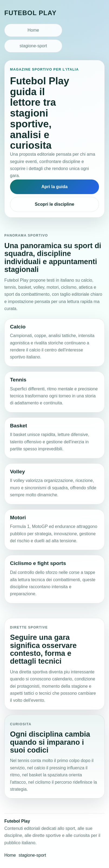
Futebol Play (30, 13)
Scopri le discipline (55, 204)
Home (33, 30)
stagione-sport (33, 46)
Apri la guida (54, 187)
